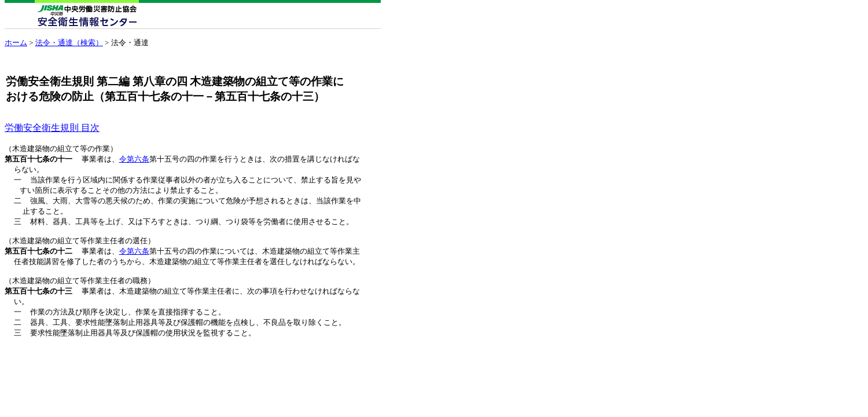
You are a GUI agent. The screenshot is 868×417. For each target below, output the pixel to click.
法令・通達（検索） (69, 43)
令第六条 (134, 160)
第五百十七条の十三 (38, 302)
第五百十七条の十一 (38, 160)
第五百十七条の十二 (38, 258)
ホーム (16, 43)
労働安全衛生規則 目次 (52, 128)
